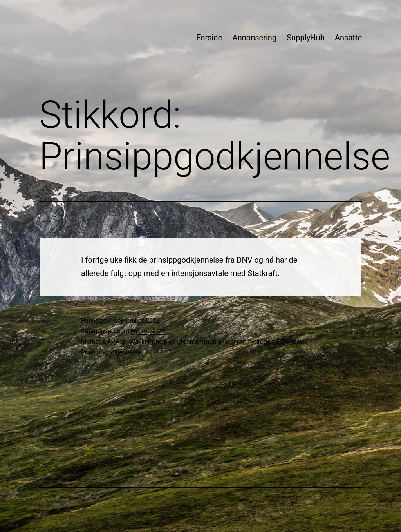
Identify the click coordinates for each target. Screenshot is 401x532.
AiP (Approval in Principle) (138, 342)
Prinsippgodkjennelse (111, 352)
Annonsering (255, 38)
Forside (209, 38)
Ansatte (348, 38)
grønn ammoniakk (203, 342)
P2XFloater (292, 342)
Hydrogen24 (148, 331)
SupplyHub (305, 38)
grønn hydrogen (252, 342)
